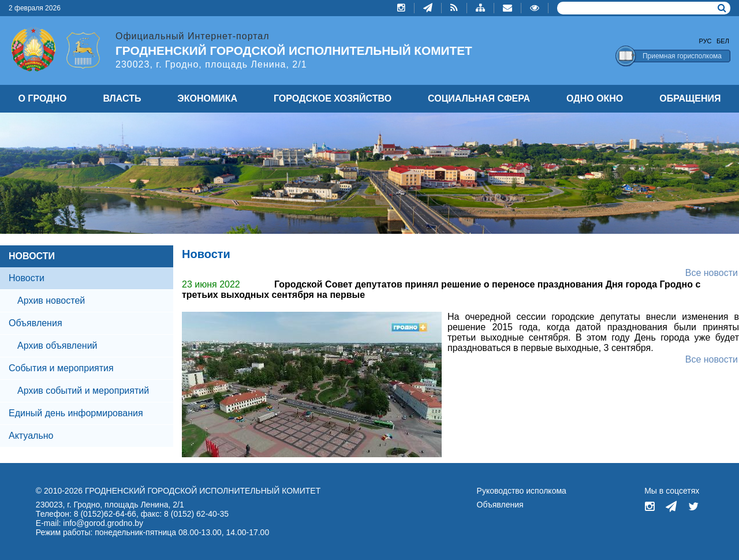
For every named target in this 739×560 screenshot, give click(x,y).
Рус (706, 41)
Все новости (712, 273)
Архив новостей (51, 300)
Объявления (36, 323)
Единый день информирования (76, 413)
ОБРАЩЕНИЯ (690, 98)
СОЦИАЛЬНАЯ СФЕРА (479, 98)
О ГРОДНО (42, 98)
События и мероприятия (61, 368)
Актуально (31, 436)
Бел (723, 41)
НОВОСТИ (32, 256)
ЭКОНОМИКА (207, 98)
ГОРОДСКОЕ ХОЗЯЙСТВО (333, 98)
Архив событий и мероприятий (83, 391)
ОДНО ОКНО (595, 98)
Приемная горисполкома (682, 56)
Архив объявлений (57, 346)
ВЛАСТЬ (122, 98)
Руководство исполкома (522, 491)
